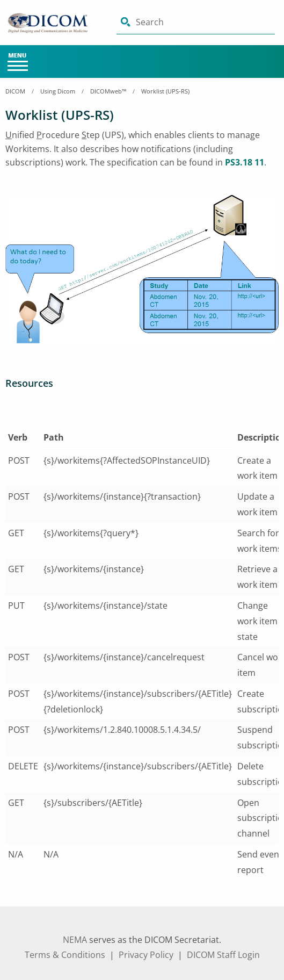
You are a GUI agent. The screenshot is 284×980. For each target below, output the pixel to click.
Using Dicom (58, 91)
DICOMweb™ (108, 91)
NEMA (75, 940)
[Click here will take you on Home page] (53, 23)
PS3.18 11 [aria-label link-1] (245, 162)
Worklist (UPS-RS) (165, 91)
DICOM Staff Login (223, 955)
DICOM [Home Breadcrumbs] (15, 91)
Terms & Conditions (65, 955)
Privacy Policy (146, 955)
